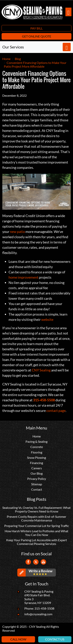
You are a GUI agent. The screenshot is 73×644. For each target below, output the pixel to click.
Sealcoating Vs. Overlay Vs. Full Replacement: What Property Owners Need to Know (36, 509)
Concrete (37, 447)
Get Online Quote (37, 36)
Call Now (18, 639)
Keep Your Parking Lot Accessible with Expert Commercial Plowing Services (37, 542)
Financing (36, 463)
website (47, 319)
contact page (56, 411)
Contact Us (55, 639)
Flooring (37, 452)
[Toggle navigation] (68, 12)
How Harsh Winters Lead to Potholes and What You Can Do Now (36, 533)
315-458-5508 (44, 608)
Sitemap (37, 484)
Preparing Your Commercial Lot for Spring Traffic (37, 526)
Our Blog (37, 473)
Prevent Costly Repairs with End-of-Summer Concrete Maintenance (36, 518)
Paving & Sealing (36, 441)
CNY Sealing (41, 370)
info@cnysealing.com (38, 614)
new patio (17, 232)
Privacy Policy (37, 479)
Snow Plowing (36, 458)
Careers (37, 468)
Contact (37, 489)
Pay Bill (36, 28)
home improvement (23, 277)
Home (37, 436)
